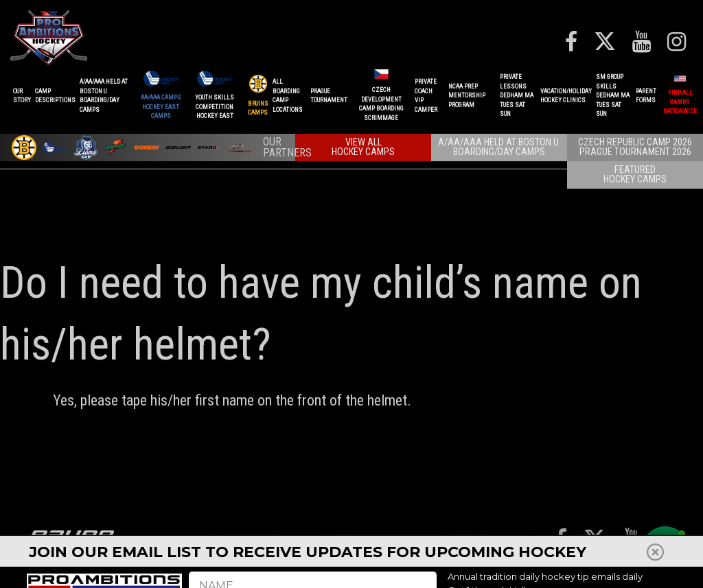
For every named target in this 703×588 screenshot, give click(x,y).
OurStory (22, 96)
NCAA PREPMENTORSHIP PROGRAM (467, 96)
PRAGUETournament (329, 96)
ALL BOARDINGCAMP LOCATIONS (288, 96)
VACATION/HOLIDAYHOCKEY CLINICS (566, 96)
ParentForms (646, 96)
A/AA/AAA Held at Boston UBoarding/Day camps (104, 96)
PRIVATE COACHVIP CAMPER (426, 96)
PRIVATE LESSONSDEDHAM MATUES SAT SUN (517, 95)
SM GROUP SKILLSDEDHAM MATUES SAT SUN (613, 95)
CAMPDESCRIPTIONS (55, 96)
